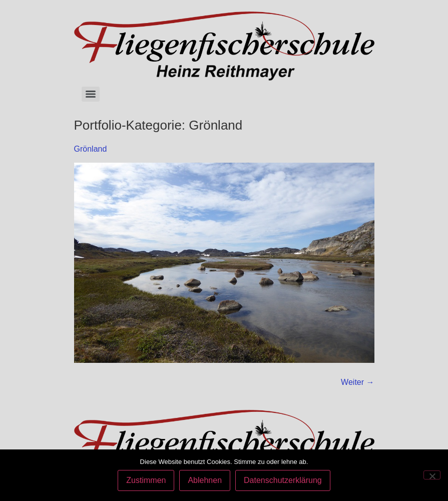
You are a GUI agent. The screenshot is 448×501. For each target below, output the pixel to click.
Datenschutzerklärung (283, 480)
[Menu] (91, 94)
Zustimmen (146, 480)
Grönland (91, 149)
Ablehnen (205, 480)
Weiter (357, 382)
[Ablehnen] (432, 475)
